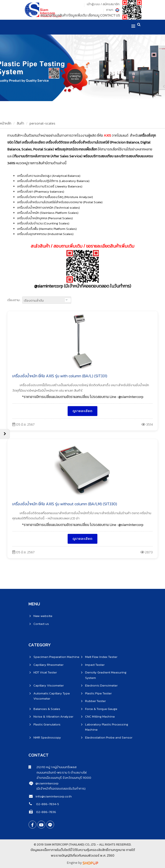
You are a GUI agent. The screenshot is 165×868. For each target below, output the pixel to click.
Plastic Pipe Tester (98, 693)
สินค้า (20, 123)
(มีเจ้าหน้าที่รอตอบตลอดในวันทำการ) (61, 788)
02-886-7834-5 (47, 804)
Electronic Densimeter (101, 685)
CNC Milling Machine (100, 716)
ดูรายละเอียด (82, 411)
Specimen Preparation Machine (56, 657)
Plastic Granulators (47, 724)
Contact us (41, 624)
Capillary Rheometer (48, 665)
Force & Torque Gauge (101, 709)
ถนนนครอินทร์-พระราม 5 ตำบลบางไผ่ (58, 772)
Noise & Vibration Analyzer (53, 716)
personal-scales (42, 123)
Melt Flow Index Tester (101, 657)
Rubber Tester (95, 701)
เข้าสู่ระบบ (93, 4)
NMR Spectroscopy (47, 737)
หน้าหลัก (6, 123)
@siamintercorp (47, 783)
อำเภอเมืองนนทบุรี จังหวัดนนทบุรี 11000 (60, 778)
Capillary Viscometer (49, 685)
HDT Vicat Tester (45, 672)
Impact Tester (95, 665)
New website (43, 616)
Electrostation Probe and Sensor (109, 737)
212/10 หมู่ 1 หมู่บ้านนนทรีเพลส (52, 767)
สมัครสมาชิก (111, 4)
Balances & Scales (47, 709)
